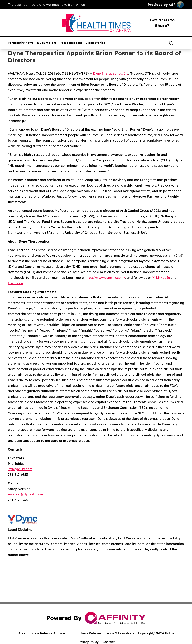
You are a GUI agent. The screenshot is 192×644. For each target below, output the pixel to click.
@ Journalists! (47, 43)
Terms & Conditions (120, 633)
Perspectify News (21, 43)
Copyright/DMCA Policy (156, 633)
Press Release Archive (48, 633)
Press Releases (71, 43)
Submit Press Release (85, 633)
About (23, 633)
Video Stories (95, 43)
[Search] (171, 43)
